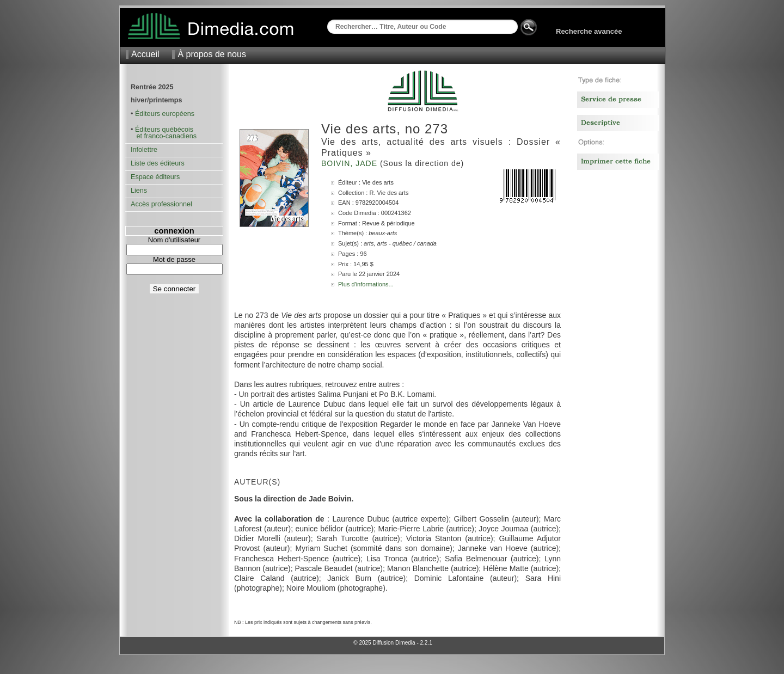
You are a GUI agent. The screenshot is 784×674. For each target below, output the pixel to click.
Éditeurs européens (165, 114)
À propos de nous (212, 54)
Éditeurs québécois (164, 130)
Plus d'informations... (366, 284)
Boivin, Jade (351, 163)
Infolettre (144, 150)
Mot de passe (174, 259)
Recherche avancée (589, 31)
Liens (139, 191)
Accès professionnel (161, 204)
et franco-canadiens (164, 136)
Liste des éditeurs (158, 163)
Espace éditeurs (155, 177)
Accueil (145, 54)
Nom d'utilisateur (174, 240)
